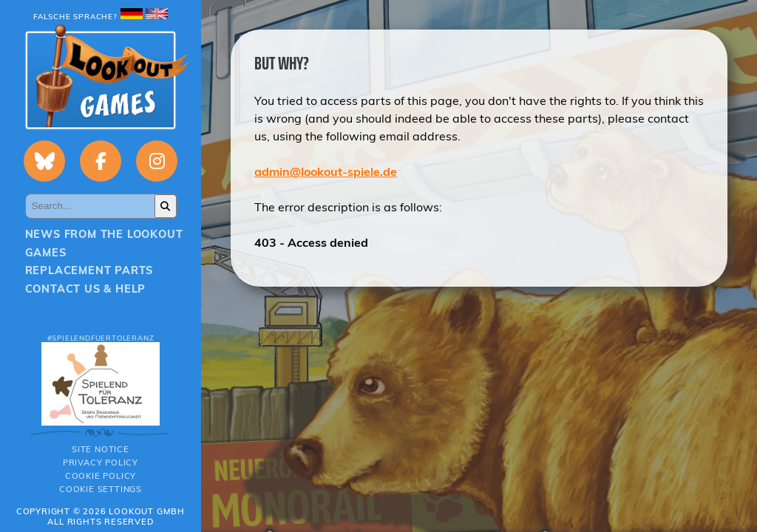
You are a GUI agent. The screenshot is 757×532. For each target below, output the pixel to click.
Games (46, 253)
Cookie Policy (101, 476)
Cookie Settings (101, 489)
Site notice (101, 449)
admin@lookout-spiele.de (326, 171)
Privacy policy (101, 463)
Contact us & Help (86, 289)
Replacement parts (89, 270)
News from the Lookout (104, 234)
